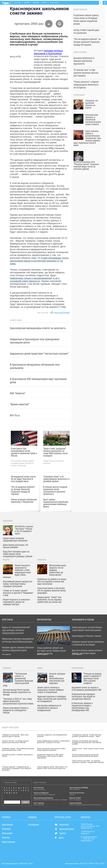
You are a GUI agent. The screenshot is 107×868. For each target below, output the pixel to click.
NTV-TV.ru (15, 416)
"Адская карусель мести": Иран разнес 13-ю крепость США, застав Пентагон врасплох (52, 768)
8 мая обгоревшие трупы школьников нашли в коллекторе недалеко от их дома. (39, 261)
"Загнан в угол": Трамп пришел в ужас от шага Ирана (88, 749)
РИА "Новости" (18, 393)
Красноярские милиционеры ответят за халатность (38, 328)
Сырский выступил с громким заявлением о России (17, 756)
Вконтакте (62, 825)
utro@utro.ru (85, 833)
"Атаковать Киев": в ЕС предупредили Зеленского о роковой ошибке (56, 479)
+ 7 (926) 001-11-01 (88, 839)
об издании (34, 825)
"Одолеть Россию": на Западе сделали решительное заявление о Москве (15, 742)
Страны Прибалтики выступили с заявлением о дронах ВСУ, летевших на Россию (53, 742)
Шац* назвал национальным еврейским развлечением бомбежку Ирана (56, 503)
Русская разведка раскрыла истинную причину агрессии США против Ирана (85, 756)
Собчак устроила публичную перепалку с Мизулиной (24, 501)
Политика (27, 3)
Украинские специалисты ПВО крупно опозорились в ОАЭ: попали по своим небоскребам (50, 756)
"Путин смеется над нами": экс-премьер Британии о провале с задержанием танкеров (88, 762)
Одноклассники (64, 829)
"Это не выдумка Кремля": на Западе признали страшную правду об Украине (23, 491)
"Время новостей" (20, 404)
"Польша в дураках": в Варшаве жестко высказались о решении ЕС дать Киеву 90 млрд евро (16, 769)
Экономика (36, 3)
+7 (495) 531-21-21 (87, 831)
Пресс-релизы (54, 3)
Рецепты (45, 3)
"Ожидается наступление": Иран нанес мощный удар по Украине (15, 736)
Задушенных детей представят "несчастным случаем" (39, 354)
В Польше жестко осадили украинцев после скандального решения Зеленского (55, 491)
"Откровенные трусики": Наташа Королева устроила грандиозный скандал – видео (87, 736)
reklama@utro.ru (87, 841)
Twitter (60, 833)
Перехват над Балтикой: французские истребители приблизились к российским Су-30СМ (87, 743)
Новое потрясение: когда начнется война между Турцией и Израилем (51, 749)
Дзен (59, 838)
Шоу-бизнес (18, 3)
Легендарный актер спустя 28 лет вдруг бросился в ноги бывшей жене (23, 479)
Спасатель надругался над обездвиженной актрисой (52, 736)
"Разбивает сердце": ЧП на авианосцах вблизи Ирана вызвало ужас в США (18, 749)
